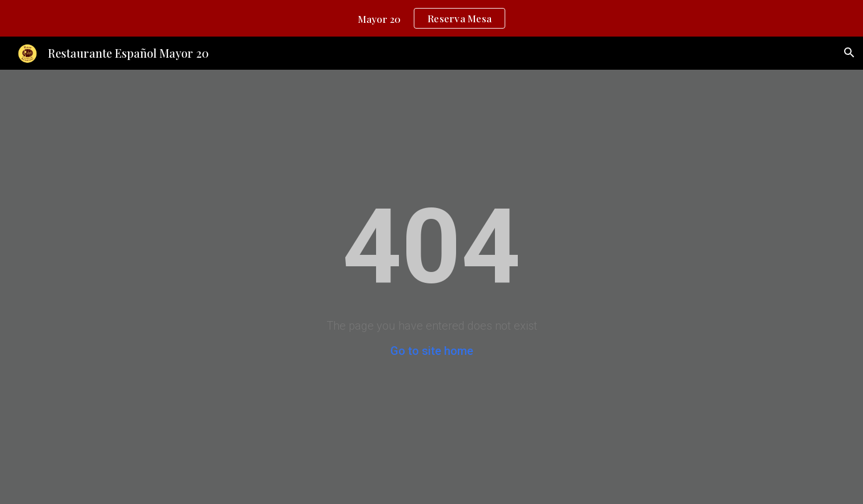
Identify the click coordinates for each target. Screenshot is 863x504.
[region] (431, 18)
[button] (849, 53)
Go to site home (432, 351)
